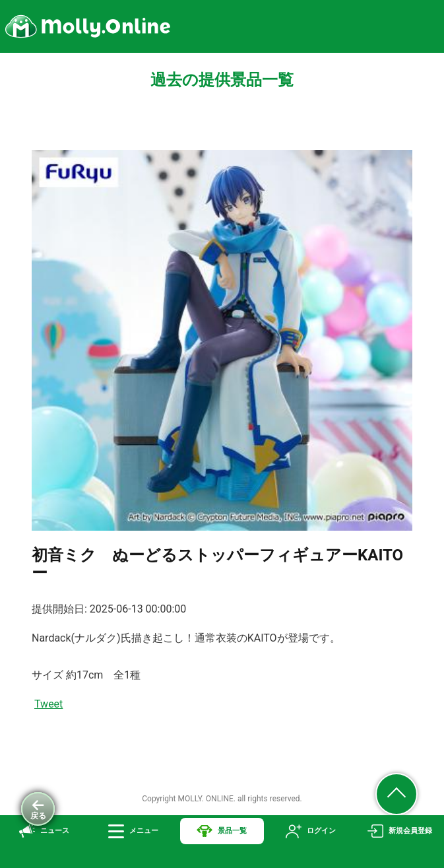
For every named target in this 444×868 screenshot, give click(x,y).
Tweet (48, 704)
